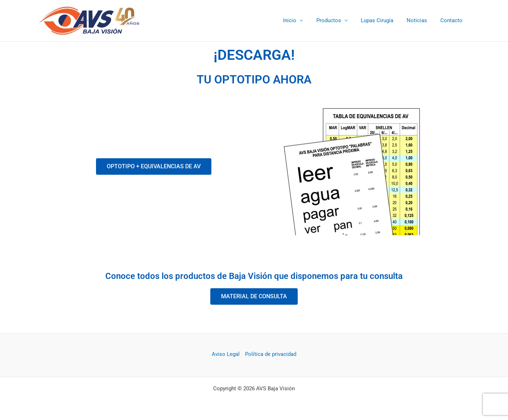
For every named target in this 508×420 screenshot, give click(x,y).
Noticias (420, 20)
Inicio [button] (300, 20)
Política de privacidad (271, 354)
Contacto (452, 20)
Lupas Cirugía (383, 20)
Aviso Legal (226, 354)
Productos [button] (337, 20)
